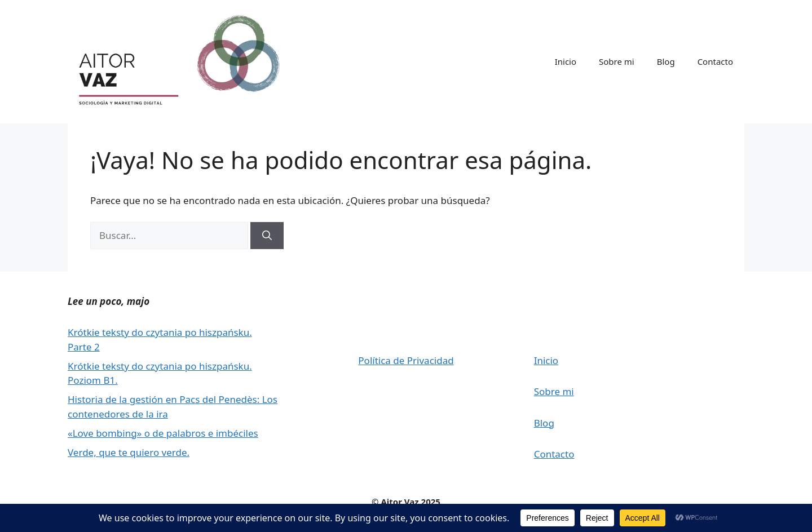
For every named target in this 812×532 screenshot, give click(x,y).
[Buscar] (267, 236)
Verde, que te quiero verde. (129, 452)
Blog (666, 61)
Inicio (566, 61)
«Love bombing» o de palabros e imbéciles (163, 433)
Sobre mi (617, 61)
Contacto (715, 61)
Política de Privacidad (406, 360)
